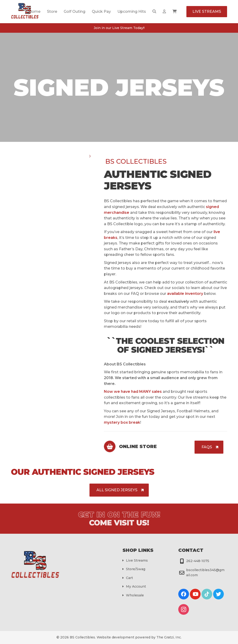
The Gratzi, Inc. (169, 637)
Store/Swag (136, 569)
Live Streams (207, 11)
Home (35, 11)
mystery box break (122, 422)
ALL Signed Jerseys (117, 490)
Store (52, 11)
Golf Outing (74, 11)
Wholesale (135, 595)
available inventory (185, 294)
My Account (136, 586)
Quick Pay (101, 11)
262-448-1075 (198, 561)
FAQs (207, 447)
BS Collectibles (82, 637)
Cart (129, 578)
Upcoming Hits (132, 11)
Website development (116, 637)
